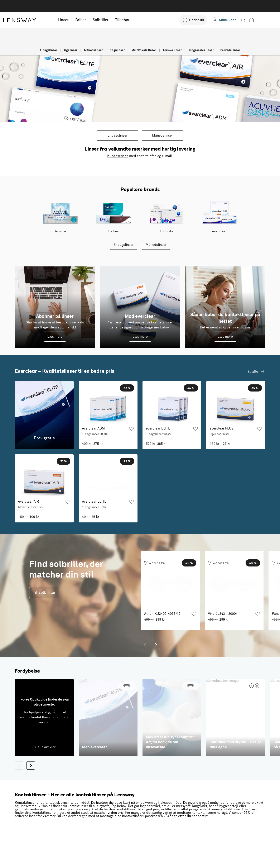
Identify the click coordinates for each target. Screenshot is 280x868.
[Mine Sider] (233, 20)
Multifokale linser (144, 50)
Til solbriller (44, 614)
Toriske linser (172, 50)
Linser (76, 20)
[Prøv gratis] (44, 415)
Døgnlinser (117, 50)
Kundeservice (118, 156)
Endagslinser (117, 136)
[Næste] (156, 667)
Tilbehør (135, 20)
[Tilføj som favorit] (132, 429)
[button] (203, 20)
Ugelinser (71, 50)
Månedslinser (93, 50)
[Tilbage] (145, 667)
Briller (93, 20)
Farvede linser (230, 50)
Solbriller (113, 20)
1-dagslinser (48, 50)
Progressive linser (201, 50)
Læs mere (55, 337)
